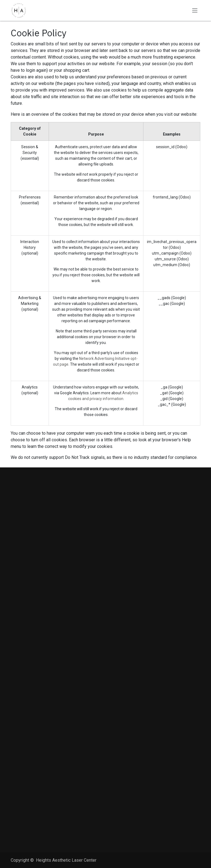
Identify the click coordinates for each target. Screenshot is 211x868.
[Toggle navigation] (195, 11)
